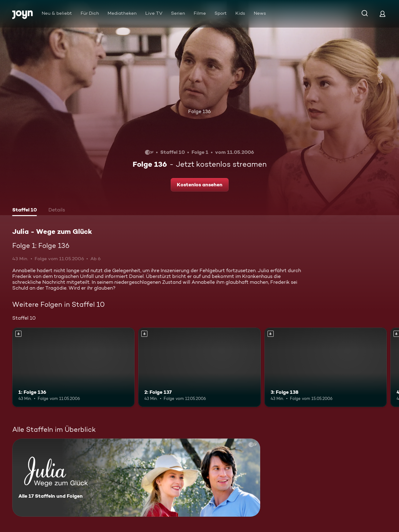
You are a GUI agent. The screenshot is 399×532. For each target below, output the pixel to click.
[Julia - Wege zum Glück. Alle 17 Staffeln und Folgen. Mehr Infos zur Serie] (136, 478)
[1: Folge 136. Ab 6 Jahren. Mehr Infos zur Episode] (73, 367)
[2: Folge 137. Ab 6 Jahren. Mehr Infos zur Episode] (199, 367)
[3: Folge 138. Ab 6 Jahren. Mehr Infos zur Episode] (326, 367)
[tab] (25, 211)
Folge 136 (199, 111)
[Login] (382, 14)
